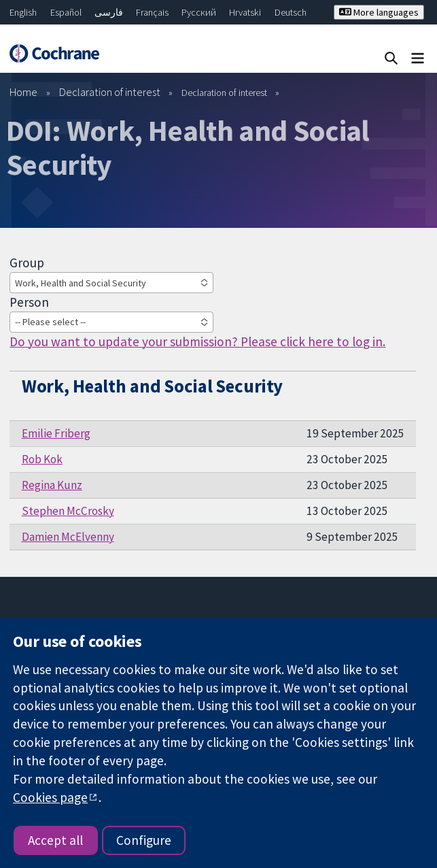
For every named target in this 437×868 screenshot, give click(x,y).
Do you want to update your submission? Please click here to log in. (197, 341)
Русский (199, 12)
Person (29, 302)
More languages (379, 12)
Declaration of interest (110, 92)
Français (152, 12)
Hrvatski (245, 12)
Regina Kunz (52, 485)
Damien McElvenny (68, 537)
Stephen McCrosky (68, 511)
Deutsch (291, 12)
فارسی (109, 12)
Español (66, 12)
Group (27, 263)
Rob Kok (42, 459)
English (23, 12)
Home (23, 92)
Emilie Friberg (56, 433)
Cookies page (50, 797)
